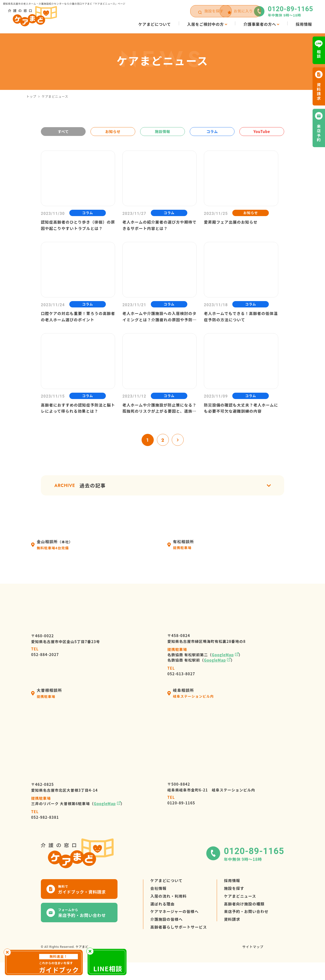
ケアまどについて (167, 893)
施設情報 (162, 131)
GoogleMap (223, 666)
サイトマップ (252, 966)
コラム (212, 131)
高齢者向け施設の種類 (247, 920)
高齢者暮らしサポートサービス (180, 946)
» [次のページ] (178, 451)
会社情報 (159, 902)
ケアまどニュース (243, 911)
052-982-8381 (45, 826)
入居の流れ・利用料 (169, 911)
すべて (63, 131)
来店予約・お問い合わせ (249, 928)
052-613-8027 (181, 683)
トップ (31, 96)
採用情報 (235, 893)
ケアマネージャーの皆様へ (175, 928)
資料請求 (235, 937)
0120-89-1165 (181, 812)
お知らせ (113, 131)
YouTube (262, 131)
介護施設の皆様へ (167, 937)
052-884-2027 (45, 663)
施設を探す (237, 902)
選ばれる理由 (163, 920)
